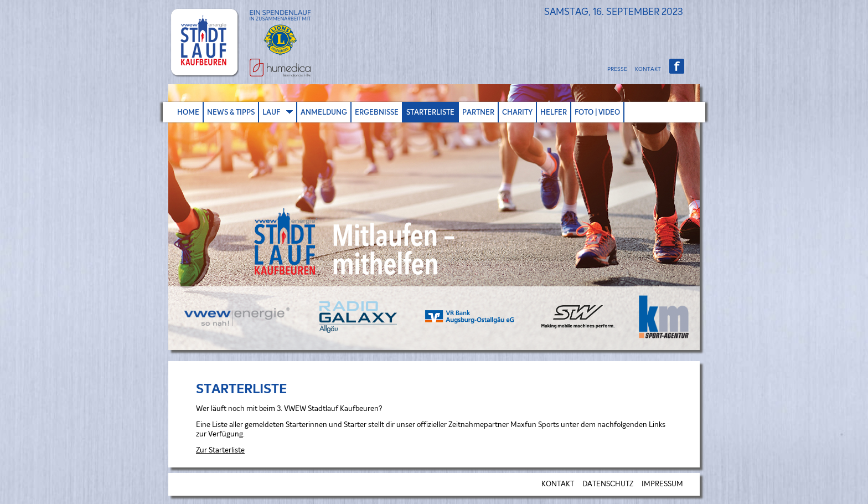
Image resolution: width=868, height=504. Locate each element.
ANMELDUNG (324, 112)
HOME (188, 112)
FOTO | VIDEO (597, 112)
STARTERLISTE (430, 112)
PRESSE (617, 69)
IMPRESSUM (662, 484)
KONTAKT (648, 69)
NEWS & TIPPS (231, 112)
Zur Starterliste (220, 451)
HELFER (554, 112)
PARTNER (478, 112)
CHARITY (517, 112)
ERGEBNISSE (377, 112)
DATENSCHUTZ (608, 484)
